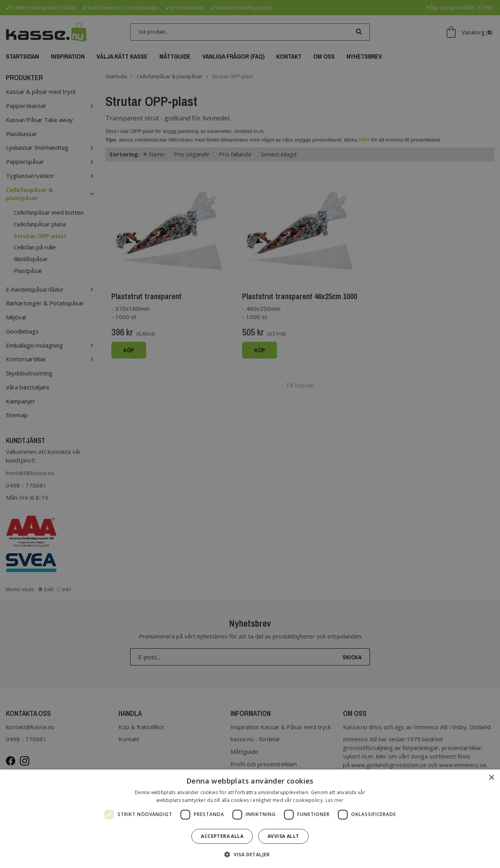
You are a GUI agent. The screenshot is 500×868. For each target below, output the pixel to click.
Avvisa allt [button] (283, 836)
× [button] (491, 778)
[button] (250, 854)
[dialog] (250, 819)
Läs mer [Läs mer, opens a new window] (335, 800)
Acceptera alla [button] (222, 836)
